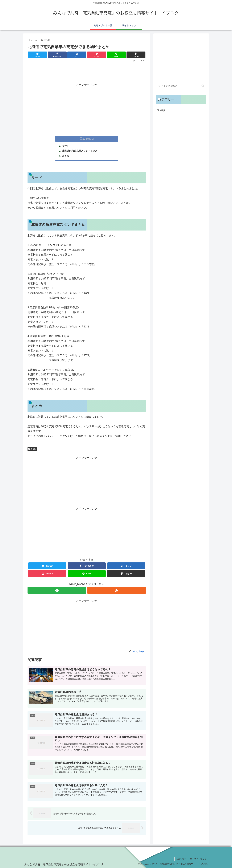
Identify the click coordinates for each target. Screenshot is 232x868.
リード (66, 146)
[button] (203, 86)
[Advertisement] (87, 71)
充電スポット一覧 (182, 859)
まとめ (66, 156)
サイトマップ (200, 859)
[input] (181, 86)
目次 (82, 139)
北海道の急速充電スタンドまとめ (80, 151)
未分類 (32, 449)
